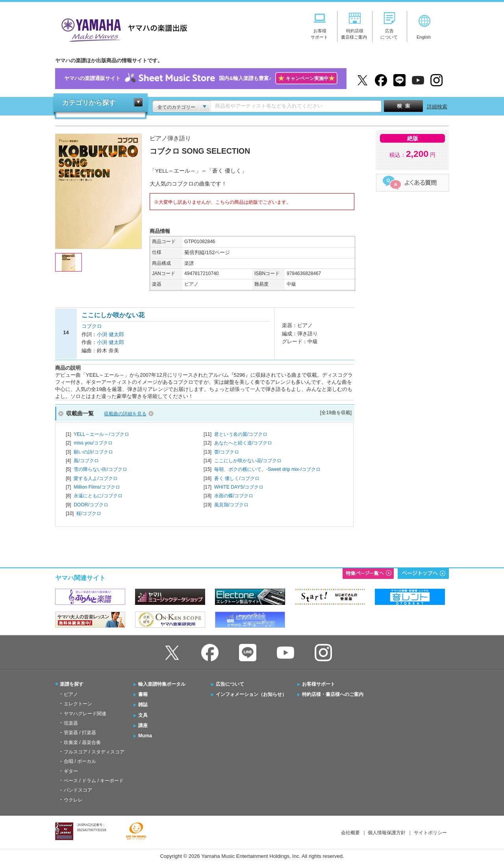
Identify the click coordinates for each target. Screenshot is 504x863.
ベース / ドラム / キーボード (94, 781)
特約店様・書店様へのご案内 (333, 694)
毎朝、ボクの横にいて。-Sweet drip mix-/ (268, 469)
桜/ (89, 513)
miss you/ (93, 443)
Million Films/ (97, 487)
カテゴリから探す (89, 103)
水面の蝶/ (234, 496)
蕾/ (227, 452)
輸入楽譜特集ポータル (162, 684)
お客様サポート (319, 684)
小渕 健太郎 (110, 334)
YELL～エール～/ (101, 434)
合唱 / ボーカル (80, 761)
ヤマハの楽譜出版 (122, 29)
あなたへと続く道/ (243, 443)
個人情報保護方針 (387, 833)
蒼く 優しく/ (237, 478)
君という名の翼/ (241, 434)
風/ (86, 461)
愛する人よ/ (95, 478)
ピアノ (71, 694)
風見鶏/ (231, 505)
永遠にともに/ (98, 496)
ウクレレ (73, 800)
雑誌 (143, 705)
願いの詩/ (93, 452)
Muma (145, 736)
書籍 (143, 694)
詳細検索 (437, 107)
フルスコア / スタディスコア (94, 752)
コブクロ (92, 326)
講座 (143, 725)
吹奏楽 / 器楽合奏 (82, 742)
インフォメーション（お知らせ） (251, 694)
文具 (143, 715)
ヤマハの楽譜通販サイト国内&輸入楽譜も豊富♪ (201, 79)
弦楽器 (71, 723)
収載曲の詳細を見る (125, 414)
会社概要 (350, 833)
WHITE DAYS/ (239, 487)
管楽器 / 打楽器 (80, 733)
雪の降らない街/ (100, 469)
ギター (71, 771)
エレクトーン (78, 704)
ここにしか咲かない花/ (248, 461)
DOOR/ (91, 505)
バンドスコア (78, 790)
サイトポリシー (430, 833)
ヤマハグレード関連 (85, 714)
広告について (230, 684)
